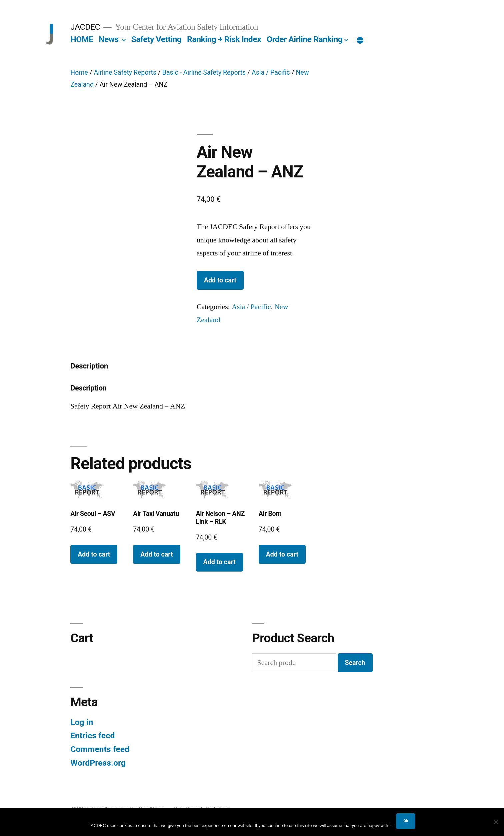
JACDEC (85, 27)
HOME (82, 39)
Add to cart (220, 280)
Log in (82, 722)
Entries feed (92, 735)
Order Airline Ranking (305, 39)
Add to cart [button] (94, 554)
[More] (360, 41)
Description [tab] (89, 366)
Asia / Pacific (271, 73)
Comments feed (100, 749)
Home (79, 73)
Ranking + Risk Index (224, 39)
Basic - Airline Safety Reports (204, 73)
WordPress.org (98, 763)
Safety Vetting (156, 39)
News (109, 39)
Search (355, 663)
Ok (406, 821)
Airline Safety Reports (125, 73)
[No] (496, 822)
